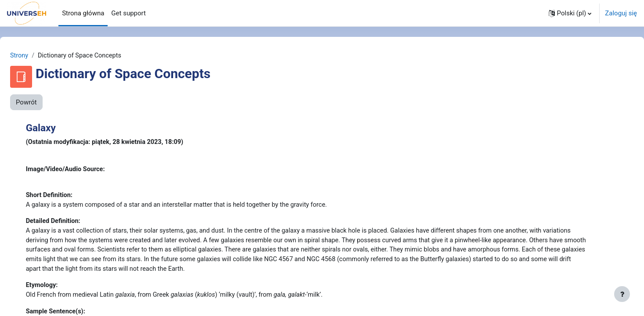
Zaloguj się (621, 13)
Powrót (47, 103)
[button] (570, 13)
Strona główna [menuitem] (83, 13)
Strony (41, 56)
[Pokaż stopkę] (622, 294)
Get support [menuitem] (128, 13)
